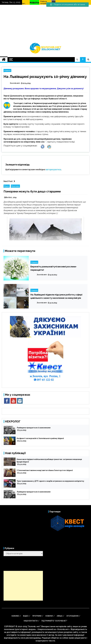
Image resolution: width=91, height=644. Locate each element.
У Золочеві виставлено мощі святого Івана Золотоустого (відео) (45, 470)
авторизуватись (53, 170)
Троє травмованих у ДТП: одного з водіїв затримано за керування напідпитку (50, 481)
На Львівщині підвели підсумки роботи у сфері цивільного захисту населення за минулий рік (56, 296)
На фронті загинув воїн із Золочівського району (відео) (40, 438)
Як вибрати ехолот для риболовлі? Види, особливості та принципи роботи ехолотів (37, 2)
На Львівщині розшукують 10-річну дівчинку (45, 77)
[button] (77, 59)
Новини (7, 70)
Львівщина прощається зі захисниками (34, 428)
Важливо (15, 186)
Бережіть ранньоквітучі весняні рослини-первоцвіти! (54, 268)
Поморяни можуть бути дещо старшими (32, 191)
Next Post (10, 181)
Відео (7, 186)
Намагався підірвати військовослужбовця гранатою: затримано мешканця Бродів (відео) (49, 461)
